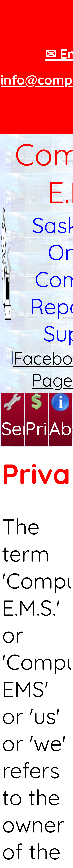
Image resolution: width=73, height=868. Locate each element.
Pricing (36, 416)
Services (13, 416)
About (60, 416)
